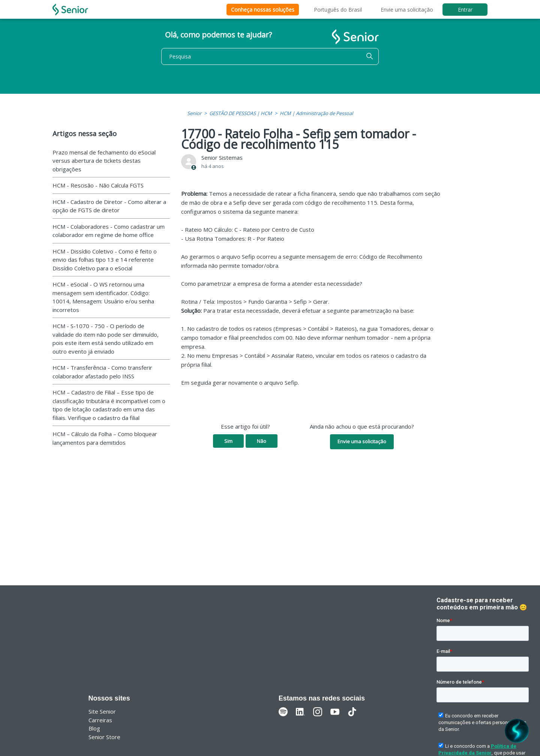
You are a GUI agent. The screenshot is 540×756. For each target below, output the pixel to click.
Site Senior (102, 711)
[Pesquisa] (270, 56)
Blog (94, 728)
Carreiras (100, 720)
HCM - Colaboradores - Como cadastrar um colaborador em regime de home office (109, 231)
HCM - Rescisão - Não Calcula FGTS (98, 185)
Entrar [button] (465, 10)
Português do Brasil (338, 10)
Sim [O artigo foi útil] (228, 441)
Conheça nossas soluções (263, 10)
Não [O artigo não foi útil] (262, 441)
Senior (194, 113)
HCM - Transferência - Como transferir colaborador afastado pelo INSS (102, 372)
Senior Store (104, 737)
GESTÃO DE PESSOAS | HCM (241, 113)
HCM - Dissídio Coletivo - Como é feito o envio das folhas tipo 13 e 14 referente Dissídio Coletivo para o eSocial (105, 260)
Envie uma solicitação (407, 10)
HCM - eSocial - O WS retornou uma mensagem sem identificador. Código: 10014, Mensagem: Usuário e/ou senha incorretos (103, 297)
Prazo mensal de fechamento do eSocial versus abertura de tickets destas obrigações (104, 161)
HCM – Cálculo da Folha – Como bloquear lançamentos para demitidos (105, 438)
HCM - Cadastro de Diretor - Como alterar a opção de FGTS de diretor (109, 206)
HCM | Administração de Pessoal (316, 113)
